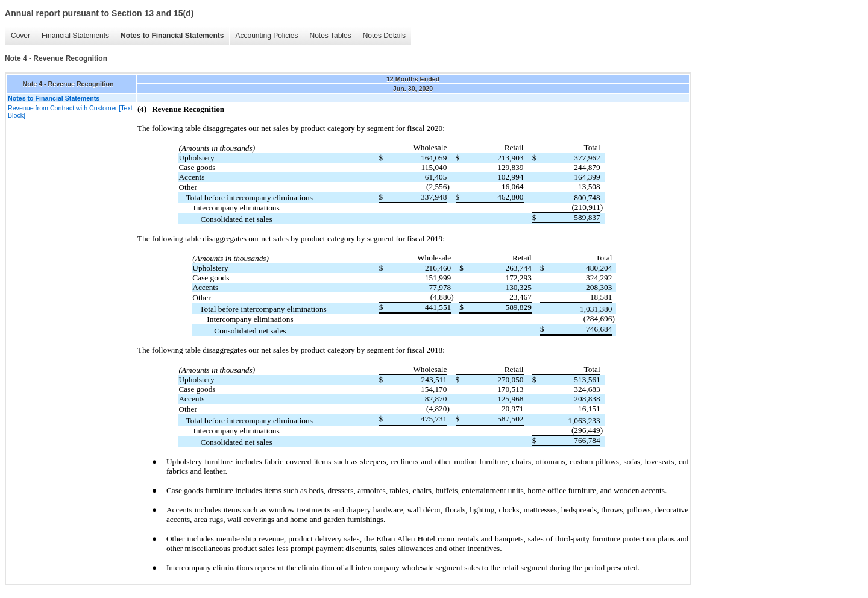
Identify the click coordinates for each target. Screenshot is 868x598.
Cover (20, 36)
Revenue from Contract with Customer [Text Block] (70, 112)
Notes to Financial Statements (172, 36)
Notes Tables (331, 36)
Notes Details (384, 36)
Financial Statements (75, 36)
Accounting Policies (266, 36)
